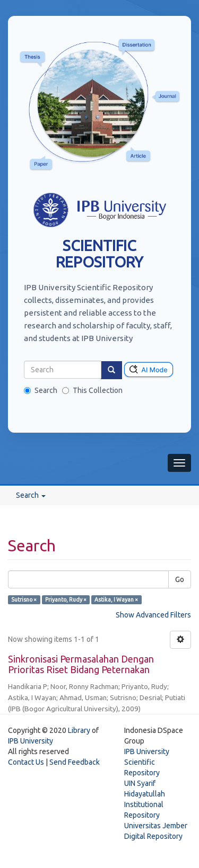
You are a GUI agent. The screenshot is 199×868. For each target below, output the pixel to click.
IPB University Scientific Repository (147, 762)
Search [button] (31, 495)
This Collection (92, 390)
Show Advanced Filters (153, 615)
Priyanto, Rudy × (66, 599)
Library (79, 730)
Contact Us (26, 762)
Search (41, 390)
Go (180, 579)
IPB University (31, 741)
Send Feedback (75, 762)
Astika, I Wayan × (116, 599)
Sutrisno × (24, 599)
